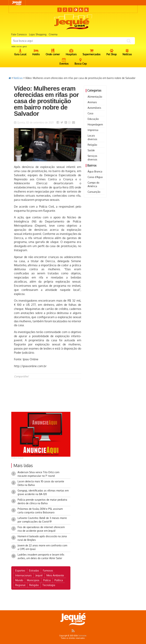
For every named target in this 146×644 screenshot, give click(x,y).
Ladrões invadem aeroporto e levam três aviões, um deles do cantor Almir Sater (41, 556)
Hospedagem (95, 124)
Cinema (53, 34)
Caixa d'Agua (95, 177)
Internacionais (23, 575)
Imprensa (93, 130)
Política (59, 580)
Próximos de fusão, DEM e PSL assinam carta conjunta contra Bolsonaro (40, 511)
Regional (20, 585)
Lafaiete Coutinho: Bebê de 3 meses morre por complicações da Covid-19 (42, 520)
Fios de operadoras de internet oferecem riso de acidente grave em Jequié (41, 529)
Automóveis (94, 108)
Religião (92, 145)
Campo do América (93, 184)
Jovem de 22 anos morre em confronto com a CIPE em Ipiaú (42, 547)
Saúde (91, 150)
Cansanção (94, 192)
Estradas (34, 571)
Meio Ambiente (55, 575)
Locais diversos (92, 137)
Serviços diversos (92, 158)
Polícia (47, 580)
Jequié (39, 575)
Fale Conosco (19, 34)
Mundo (19, 580)
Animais (92, 102)
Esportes (20, 571)
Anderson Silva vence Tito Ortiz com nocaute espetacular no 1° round (38, 474)
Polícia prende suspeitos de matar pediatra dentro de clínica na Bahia (42, 501)
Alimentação (95, 97)
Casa (90, 113)
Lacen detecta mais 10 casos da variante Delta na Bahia (41, 483)
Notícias (18, 78)
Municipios (33, 580)
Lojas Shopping (38, 34)
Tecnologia (49, 585)
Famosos (48, 571)
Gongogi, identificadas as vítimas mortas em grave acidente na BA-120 (43, 492)
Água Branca (95, 171)
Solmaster (82, 636)
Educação (93, 119)
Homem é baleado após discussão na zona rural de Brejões (42, 538)
